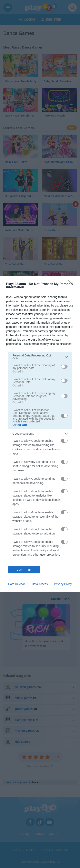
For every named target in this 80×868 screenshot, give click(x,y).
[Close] (72, 284)
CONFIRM (24, 570)
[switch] (64, 367)
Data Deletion (17, 584)
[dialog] (40, 434)
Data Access (40, 584)
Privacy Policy (63, 584)
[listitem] (40, 357)
